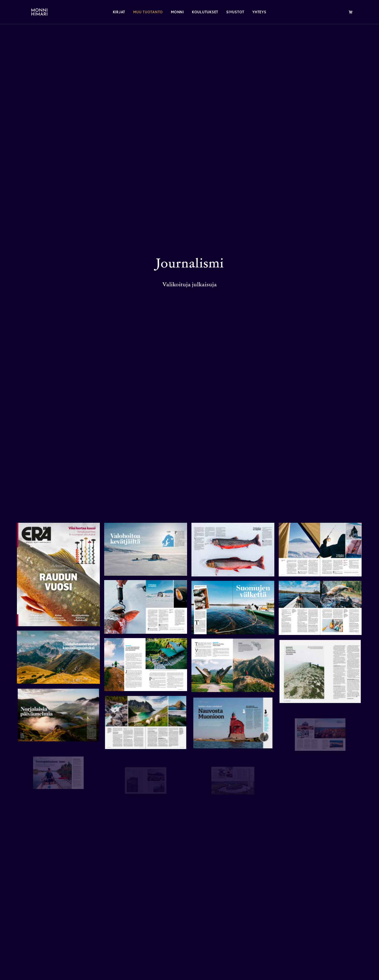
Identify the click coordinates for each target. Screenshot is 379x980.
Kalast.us (304, 932)
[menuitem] (119, 12)
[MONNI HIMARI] (34, 12)
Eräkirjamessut (312, 922)
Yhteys (259, 12)
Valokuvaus (228, 932)
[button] (19, 922)
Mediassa (226, 913)
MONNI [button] (177, 12)
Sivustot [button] (235, 12)
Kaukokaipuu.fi (312, 913)
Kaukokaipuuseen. (77, 816)
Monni (222, 904)
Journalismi (229, 922)
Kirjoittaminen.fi (314, 904)
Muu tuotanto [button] (148, 12)
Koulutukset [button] (205, 12)
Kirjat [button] (119, 12)
